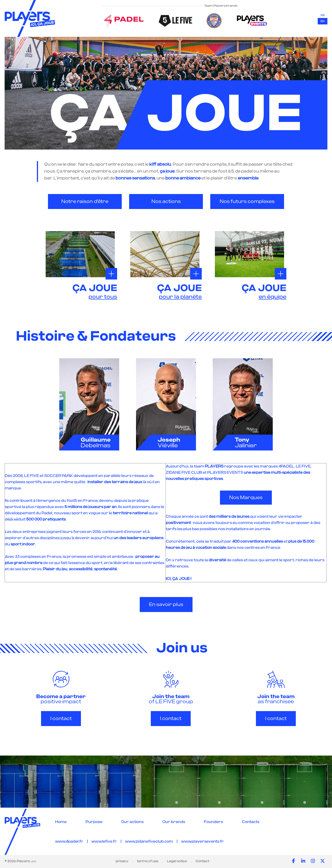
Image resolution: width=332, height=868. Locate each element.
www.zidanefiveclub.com (149, 842)
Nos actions (166, 202)
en (323, 21)
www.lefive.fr (104, 842)
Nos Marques (246, 498)
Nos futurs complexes (247, 202)
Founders (213, 822)
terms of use (148, 861)
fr (323, 15)
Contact (202, 861)
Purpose (94, 822)
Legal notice (177, 861)
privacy (122, 861)
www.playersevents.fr (202, 842)
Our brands (174, 822)
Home (61, 822)
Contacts (251, 822)
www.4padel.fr (69, 842)
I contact (61, 719)
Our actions (132, 822)
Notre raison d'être (85, 202)
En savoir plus (166, 605)
